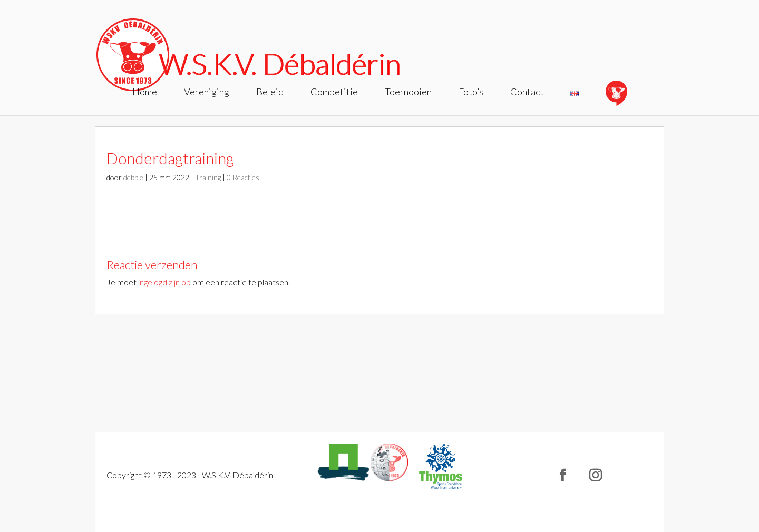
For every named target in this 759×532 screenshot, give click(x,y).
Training (208, 177)
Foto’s (471, 93)
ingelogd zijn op (164, 282)
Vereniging (207, 93)
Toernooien (408, 93)
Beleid (270, 93)
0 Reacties (243, 177)
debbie (133, 177)
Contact (527, 93)
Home (145, 93)
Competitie (334, 93)
